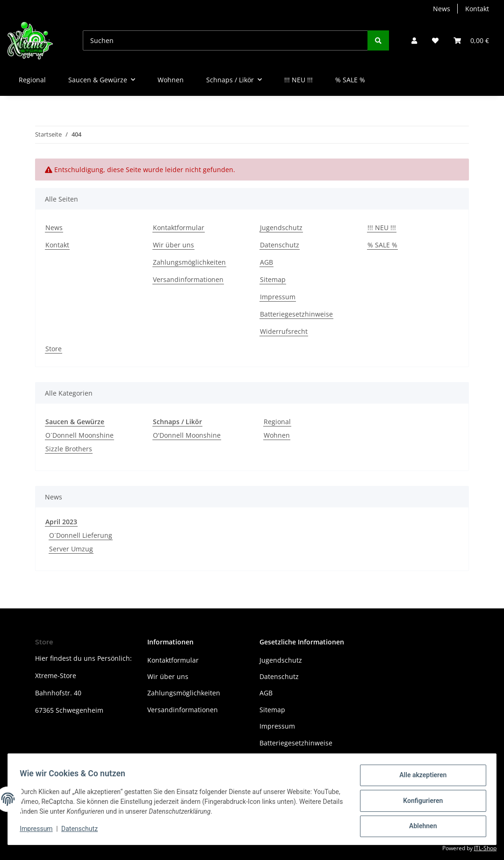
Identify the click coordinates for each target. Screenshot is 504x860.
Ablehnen (420, 827)
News (442, 9)
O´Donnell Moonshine (79, 435)
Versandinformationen (188, 279)
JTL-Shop (485, 848)
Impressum (278, 297)
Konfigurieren (420, 802)
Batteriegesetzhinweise (296, 314)
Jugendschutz (281, 228)
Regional (277, 422)
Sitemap (273, 279)
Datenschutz (280, 245)
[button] (414, 40)
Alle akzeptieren (420, 778)
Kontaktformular (179, 228)
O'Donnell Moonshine (187, 435)
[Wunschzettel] (435, 40)
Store (54, 349)
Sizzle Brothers (69, 449)
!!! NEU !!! (299, 80)
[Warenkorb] (471, 40)
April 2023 (61, 522)
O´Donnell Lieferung (81, 535)
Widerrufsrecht (284, 331)
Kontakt (477, 9)
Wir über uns (173, 245)
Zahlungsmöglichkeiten (189, 262)
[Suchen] (225, 40)
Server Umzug (71, 549)
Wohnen (277, 435)
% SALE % (350, 80)
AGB (266, 262)
